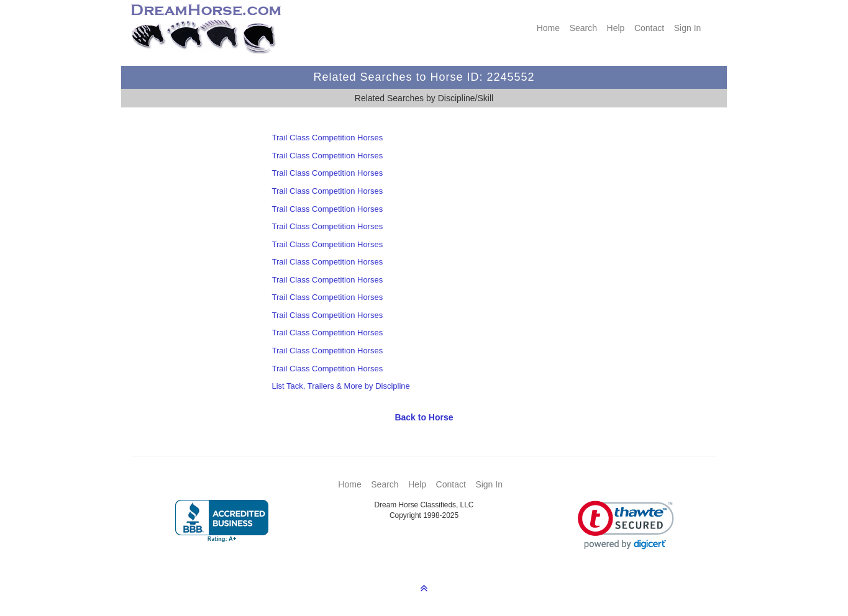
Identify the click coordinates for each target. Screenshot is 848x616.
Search (583, 28)
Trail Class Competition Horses (327, 138)
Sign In (688, 28)
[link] (626, 525)
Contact (649, 28)
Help (616, 28)
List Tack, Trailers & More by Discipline (340, 386)
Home (548, 28)
